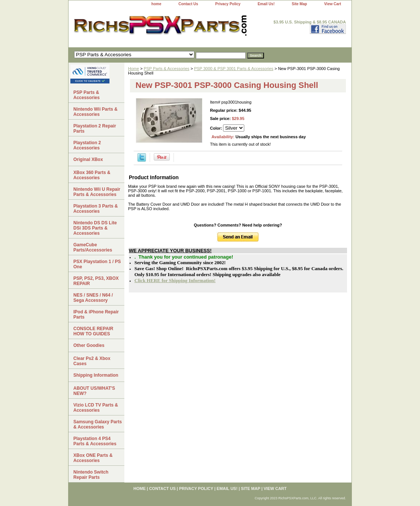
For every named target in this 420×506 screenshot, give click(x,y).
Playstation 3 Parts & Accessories (96, 209)
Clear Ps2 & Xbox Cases (92, 361)
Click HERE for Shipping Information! (175, 280)
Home (133, 69)
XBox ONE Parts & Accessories (93, 458)
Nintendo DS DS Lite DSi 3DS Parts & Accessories (95, 228)
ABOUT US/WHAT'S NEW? (94, 391)
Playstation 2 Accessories (87, 145)
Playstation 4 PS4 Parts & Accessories (95, 441)
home (157, 4)
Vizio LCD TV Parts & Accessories (96, 408)
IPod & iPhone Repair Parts (96, 314)
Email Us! (266, 4)
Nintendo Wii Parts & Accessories (96, 112)
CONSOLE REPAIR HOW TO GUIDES (93, 331)
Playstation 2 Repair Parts (95, 129)
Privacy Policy (228, 4)
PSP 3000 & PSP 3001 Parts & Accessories (234, 69)
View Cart (333, 4)
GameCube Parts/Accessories (93, 247)
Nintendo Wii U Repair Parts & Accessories (97, 192)
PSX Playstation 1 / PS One (97, 264)
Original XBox (88, 159)
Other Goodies (89, 345)
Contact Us (188, 4)
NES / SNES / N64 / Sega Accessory (93, 298)
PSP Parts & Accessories (167, 69)
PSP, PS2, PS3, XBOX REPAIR (96, 281)
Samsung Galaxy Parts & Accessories (98, 424)
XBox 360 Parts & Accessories (92, 175)
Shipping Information (96, 375)
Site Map (299, 4)
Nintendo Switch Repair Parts (91, 475)
